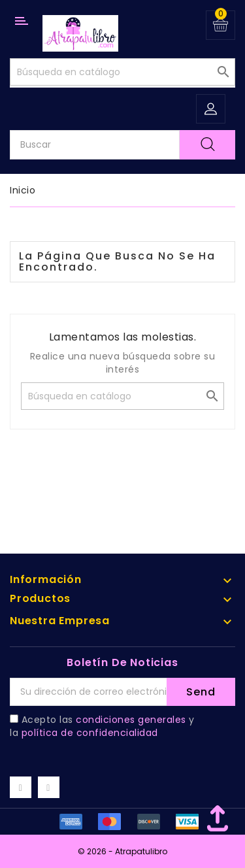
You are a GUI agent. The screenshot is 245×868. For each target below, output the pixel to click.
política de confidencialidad (90, 733)
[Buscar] (122, 72)
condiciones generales (131, 720)
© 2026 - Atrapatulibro (122, 851)
